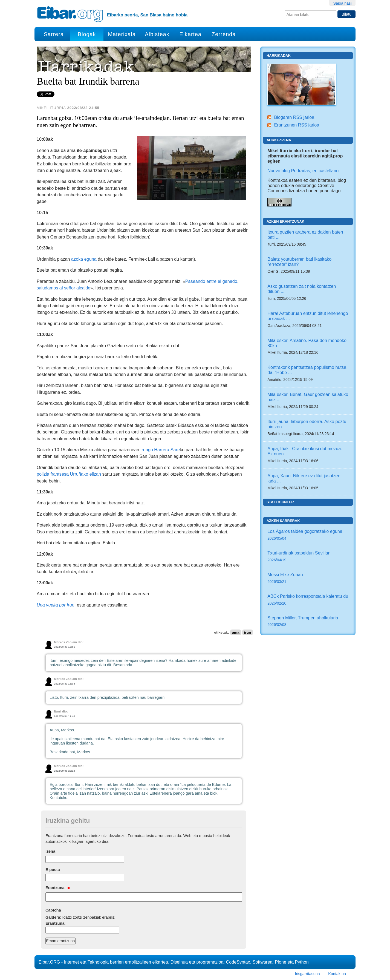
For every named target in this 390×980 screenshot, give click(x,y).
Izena (50, 851)
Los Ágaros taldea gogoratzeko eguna (308, 535)
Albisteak (157, 34)
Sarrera (54, 34)
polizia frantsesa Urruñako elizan (69, 474)
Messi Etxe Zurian (308, 578)
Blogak (87, 34)
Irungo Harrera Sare (160, 450)
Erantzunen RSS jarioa (297, 125)
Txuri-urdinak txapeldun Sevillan (308, 557)
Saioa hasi (342, 3)
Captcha (53, 910)
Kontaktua (337, 974)
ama (236, 632)
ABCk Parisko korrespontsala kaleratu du (308, 600)
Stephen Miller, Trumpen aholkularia (308, 622)
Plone (281, 962)
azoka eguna (84, 259)
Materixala (122, 34)
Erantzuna (58, 888)
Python (302, 962)
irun (248, 632)
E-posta (53, 870)
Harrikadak (279, 55)
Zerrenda (224, 34)
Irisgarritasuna (307, 974)
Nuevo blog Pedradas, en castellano (303, 171)
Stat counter (280, 502)
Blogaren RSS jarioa (294, 117)
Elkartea (191, 34)
